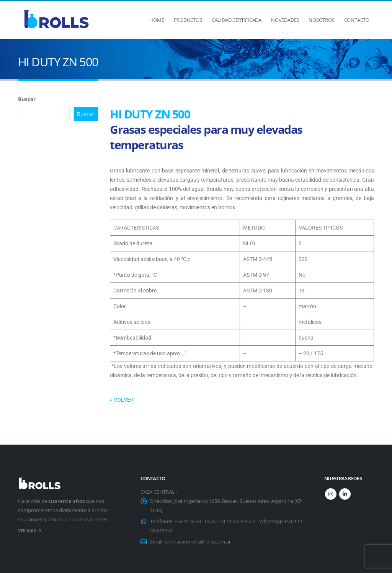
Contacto (357, 20)
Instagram (331, 494)
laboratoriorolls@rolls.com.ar (198, 542)
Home (157, 20)
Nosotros (321, 20)
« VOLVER (122, 400)
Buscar (27, 99)
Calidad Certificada (237, 20)
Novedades (285, 20)
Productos (188, 20)
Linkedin (345, 494)
